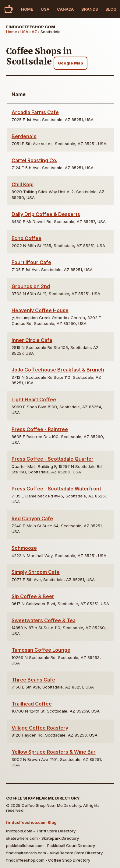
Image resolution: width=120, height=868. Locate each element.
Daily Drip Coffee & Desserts (46, 214)
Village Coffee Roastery (40, 728)
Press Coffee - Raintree (40, 429)
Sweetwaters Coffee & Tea (44, 620)
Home (27, 9)
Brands (90, 9)
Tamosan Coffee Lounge (41, 650)
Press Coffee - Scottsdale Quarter (53, 459)
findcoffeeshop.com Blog (31, 822)
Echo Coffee (26, 238)
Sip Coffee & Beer (33, 596)
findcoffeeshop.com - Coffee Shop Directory (48, 860)
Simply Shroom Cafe (36, 572)
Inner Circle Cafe (32, 340)
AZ (34, 32)
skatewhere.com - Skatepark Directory (42, 838)
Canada (65, 9)
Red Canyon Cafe (32, 518)
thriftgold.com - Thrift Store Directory (41, 831)
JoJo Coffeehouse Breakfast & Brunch (58, 370)
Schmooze (24, 548)
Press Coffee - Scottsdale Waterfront (56, 489)
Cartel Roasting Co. (34, 160)
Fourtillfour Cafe (31, 262)
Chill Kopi (23, 184)
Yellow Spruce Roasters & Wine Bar (54, 752)
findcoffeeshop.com (31, 27)
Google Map (71, 63)
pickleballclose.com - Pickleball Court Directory (51, 845)
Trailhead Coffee (32, 704)
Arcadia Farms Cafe (35, 112)
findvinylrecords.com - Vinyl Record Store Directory (54, 853)
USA (45, 9)
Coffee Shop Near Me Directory (43, 798)
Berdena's (24, 136)
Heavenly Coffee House (40, 310)
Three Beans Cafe (33, 680)
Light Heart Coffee (34, 399)
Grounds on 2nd (31, 286)
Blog (111, 9)
